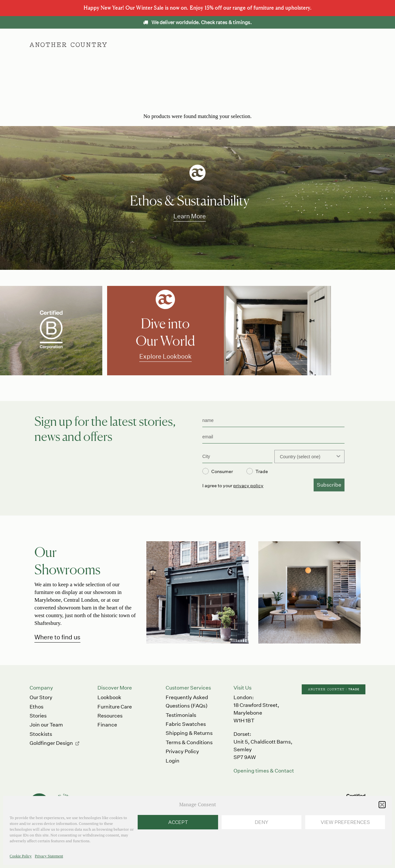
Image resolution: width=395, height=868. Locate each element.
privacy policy (248, 486)
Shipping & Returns (189, 733)
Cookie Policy (21, 856)
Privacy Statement (49, 856)
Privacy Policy (182, 751)
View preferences (345, 822)
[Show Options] (338, 457)
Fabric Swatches (186, 724)
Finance (107, 725)
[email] (273, 437)
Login (173, 761)
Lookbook (109, 697)
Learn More (190, 216)
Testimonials (181, 715)
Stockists (41, 734)
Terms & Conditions (189, 742)
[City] (237, 457)
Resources (110, 716)
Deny (262, 822)
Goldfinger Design (51, 743)
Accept (178, 822)
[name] (273, 420)
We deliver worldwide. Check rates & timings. (197, 22)
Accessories (196, 45)
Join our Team (46, 725)
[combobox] (308, 457)
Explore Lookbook (165, 356)
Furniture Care (115, 707)
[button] (382, 805)
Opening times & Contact (264, 771)
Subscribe (329, 485)
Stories (38, 716)
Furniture (158, 45)
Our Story (41, 697)
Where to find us (57, 637)
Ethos (230, 45)
